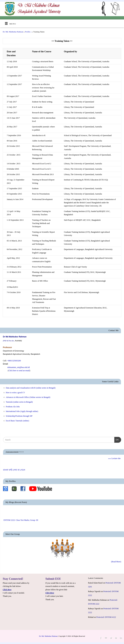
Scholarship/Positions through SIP (19, 416)
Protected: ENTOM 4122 (106, 617)
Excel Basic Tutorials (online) (17, 421)
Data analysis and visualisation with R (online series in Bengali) (31, 388)
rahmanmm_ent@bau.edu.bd (16, 367)
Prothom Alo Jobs (13, 407)
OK (117, 439)
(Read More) (116, 562)
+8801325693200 (14, 361)
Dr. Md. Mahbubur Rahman (13, 32)
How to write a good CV (15, 393)
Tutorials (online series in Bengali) (19, 402)
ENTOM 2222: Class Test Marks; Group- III (21, 522)
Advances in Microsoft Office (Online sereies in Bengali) (28, 397)
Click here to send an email (19, 371)
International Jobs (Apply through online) (22, 411)
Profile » (28, 32)
